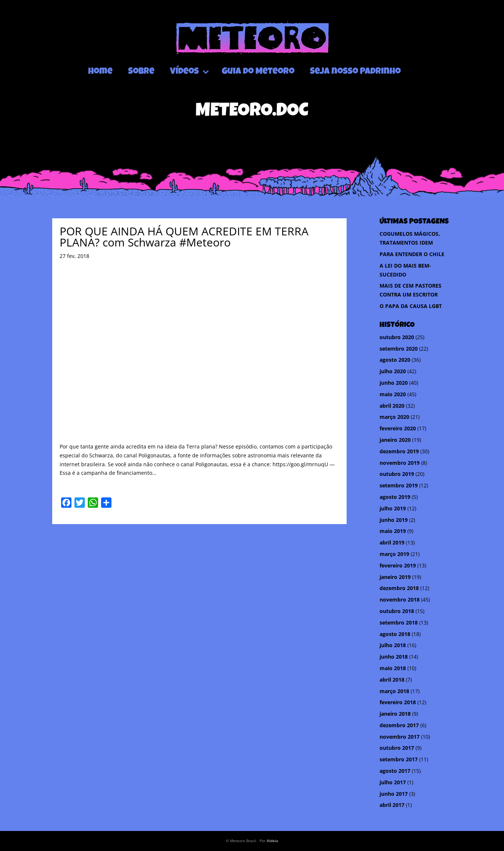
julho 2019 (393, 508)
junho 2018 (394, 657)
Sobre (141, 72)
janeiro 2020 (395, 440)
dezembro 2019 (399, 451)
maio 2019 (393, 531)
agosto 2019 (395, 497)
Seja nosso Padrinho (355, 72)
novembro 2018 (400, 600)
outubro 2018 (397, 611)
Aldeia (272, 841)
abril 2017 (392, 805)
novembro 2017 (400, 737)
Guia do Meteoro (258, 72)
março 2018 (394, 691)
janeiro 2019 (395, 577)
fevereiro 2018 (398, 702)
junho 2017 (394, 794)
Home (100, 72)
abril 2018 (392, 680)
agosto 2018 (395, 634)
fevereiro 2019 (398, 565)
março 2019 (394, 554)
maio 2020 (393, 394)
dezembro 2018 (399, 588)
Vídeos (184, 72)
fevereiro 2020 (398, 428)
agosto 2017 (395, 771)
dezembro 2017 (399, 725)
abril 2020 (392, 406)
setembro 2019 (399, 485)
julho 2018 (393, 645)
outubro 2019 (397, 474)
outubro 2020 (397, 337)
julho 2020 (393, 371)
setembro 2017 (399, 759)
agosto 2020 (395, 360)
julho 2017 (393, 782)
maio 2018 (393, 668)
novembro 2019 (400, 463)
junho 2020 (394, 383)
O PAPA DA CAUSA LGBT (411, 306)
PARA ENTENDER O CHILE (412, 254)
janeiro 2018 (395, 714)
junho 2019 (394, 520)
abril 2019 (392, 542)
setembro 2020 (399, 349)
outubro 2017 (397, 748)
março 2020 (394, 417)
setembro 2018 (399, 622)
